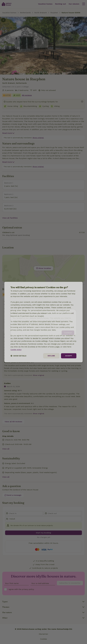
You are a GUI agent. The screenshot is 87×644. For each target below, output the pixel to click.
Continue (68, 331)
